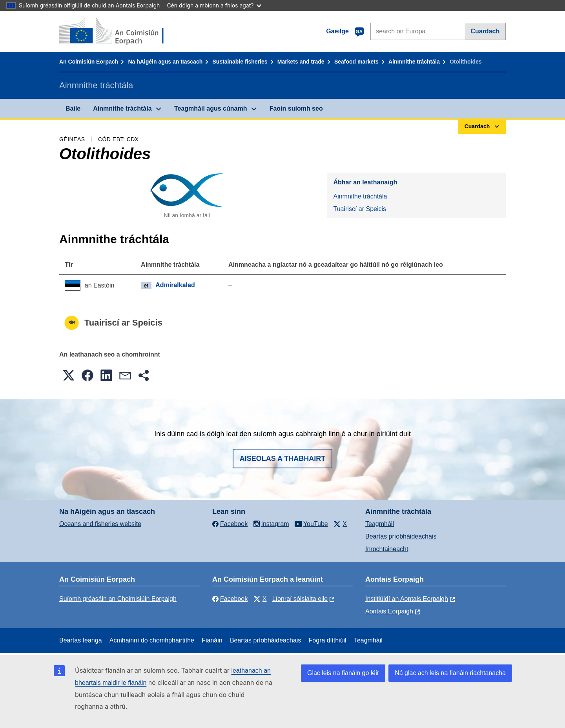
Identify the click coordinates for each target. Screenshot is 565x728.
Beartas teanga (81, 640)
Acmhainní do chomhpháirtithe (152, 640)
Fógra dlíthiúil (328, 640)
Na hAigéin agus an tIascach (165, 62)
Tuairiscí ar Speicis (360, 209)
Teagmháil (380, 524)
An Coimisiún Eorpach (89, 62)
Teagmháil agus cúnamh (211, 108)
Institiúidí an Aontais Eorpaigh (407, 599)
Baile (73, 108)
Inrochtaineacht (387, 549)
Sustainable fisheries (240, 62)
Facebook (230, 599)
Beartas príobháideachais (401, 536)
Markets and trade (301, 62)
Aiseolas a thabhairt (283, 459)
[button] (69, 375)
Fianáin (212, 640)
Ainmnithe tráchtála (414, 62)
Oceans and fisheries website (100, 524)
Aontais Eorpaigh (389, 611)
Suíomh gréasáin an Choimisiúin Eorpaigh (118, 599)
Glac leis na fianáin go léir (343, 673)
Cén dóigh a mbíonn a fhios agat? (214, 5)
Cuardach (485, 31)
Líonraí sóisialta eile (300, 599)
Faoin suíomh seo (296, 108)
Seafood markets (356, 62)
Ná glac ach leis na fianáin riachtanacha (450, 673)
